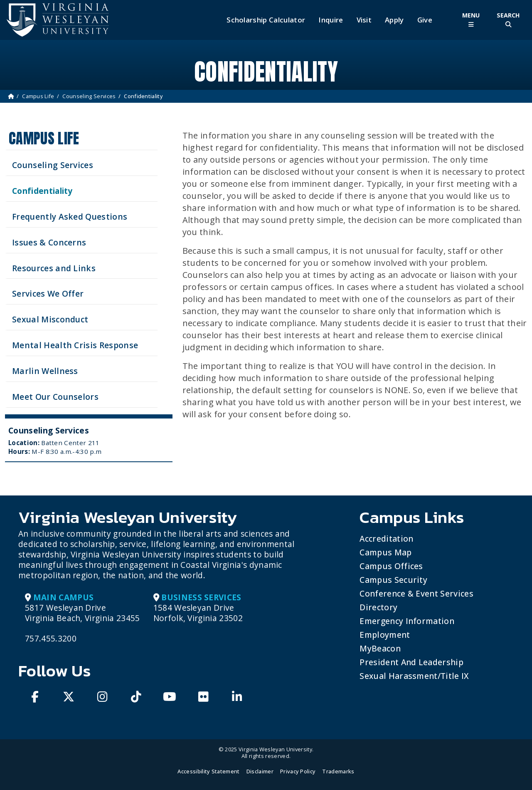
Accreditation (386, 539)
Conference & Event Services (416, 593)
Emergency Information (407, 621)
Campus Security (393, 580)
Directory (378, 607)
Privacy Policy (298, 771)
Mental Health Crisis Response (75, 345)
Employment (385, 635)
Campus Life (38, 96)
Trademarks (338, 771)
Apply (394, 20)
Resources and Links (54, 268)
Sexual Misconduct (50, 319)
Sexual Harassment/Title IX (414, 676)
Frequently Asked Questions (70, 217)
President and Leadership (411, 662)
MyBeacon (380, 648)
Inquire (331, 20)
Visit (364, 20)
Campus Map (385, 552)
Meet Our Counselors (55, 397)
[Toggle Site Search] (508, 20)
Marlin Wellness (45, 371)
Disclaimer (260, 771)
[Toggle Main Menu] (471, 20)
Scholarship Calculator (266, 20)
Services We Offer (48, 293)
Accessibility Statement (208, 771)
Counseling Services (89, 96)
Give (425, 20)
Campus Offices (391, 566)
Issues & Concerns (49, 242)
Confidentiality (42, 191)
